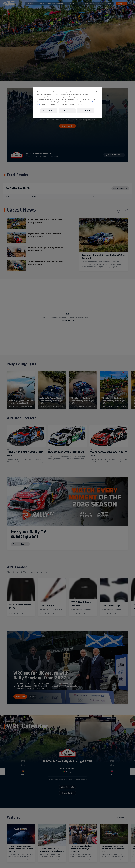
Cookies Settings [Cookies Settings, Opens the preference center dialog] (49, 111)
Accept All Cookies (86, 111)
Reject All (67, 111)
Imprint (48, 104)
